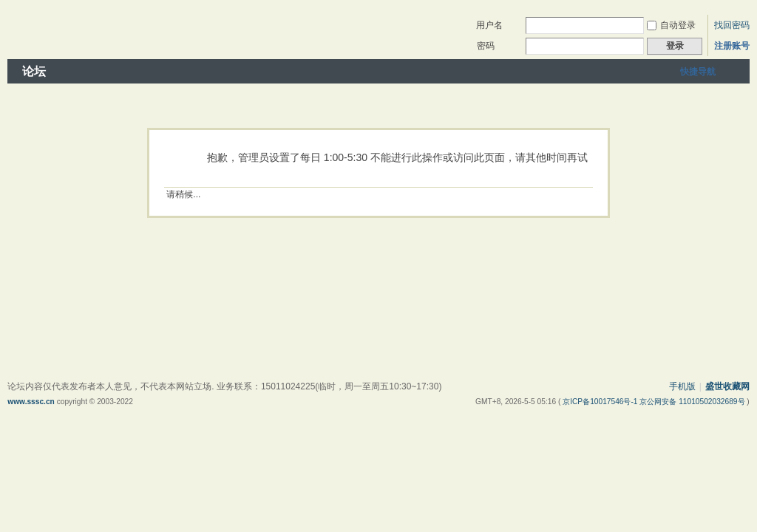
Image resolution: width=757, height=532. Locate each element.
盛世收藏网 (727, 386)
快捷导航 (698, 72)
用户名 (489, 25)
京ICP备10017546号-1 (601, 402)
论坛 (34, 71)
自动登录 (671, 25)
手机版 (682, 386)
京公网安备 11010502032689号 (693, 402)
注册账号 (732, 46)
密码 (486, 46)
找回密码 (732, 25)
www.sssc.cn (31, 402)
